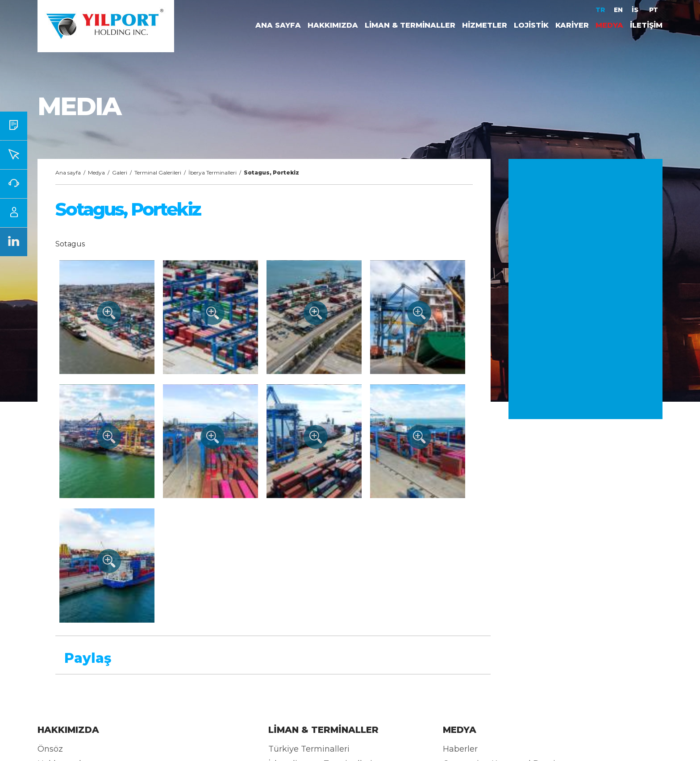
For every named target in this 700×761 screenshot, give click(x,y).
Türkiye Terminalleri (309, 749)
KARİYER (572, 25)
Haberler (460, 749)
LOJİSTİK (531, 25)
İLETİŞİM (646, 25)
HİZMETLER (485, 25)
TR (600, 10)
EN (618, 10)
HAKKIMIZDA (333, 25)
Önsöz (50, 749)
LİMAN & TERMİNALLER (410, 25)
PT (654, 10)
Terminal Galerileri (158, 173)
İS (636, 10)
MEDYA (609, 25)
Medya (96, 173)
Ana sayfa (68, 173)
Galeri (120, 173)
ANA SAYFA (278, 25)
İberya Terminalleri (212, 173)
